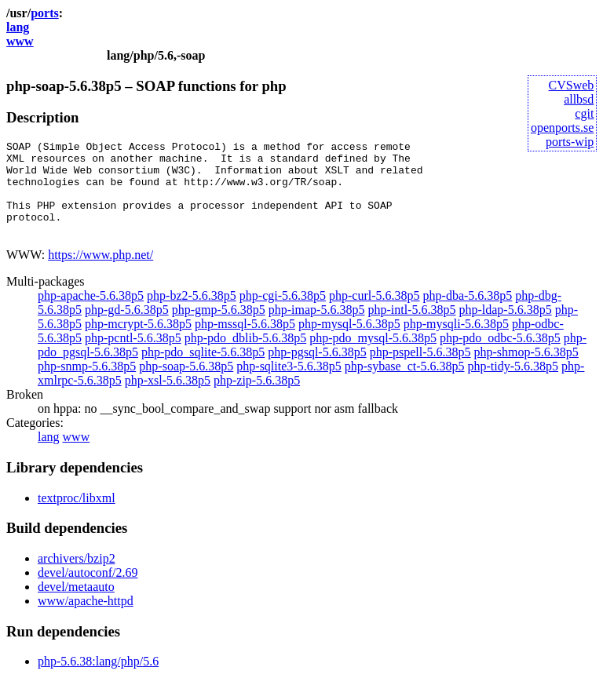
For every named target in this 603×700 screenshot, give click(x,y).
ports (45, 13)
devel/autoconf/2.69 (88, 591)
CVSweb (572, 85)
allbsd (579, 99)
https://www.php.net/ (100, 273)
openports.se (562, 128)
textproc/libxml (77, 517)
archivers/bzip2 (77, 577)
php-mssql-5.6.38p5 (245, 343)
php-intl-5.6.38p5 (411, 328)
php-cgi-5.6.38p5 (283, 314)
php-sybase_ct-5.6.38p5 (405, 385)
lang (18, 27)
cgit (584, 113)
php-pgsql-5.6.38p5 (317, 371)
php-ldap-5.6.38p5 (505, 328)
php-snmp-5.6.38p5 (87, 385)
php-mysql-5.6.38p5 (349, 343)
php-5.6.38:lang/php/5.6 (98, 680)
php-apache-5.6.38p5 (91, 314)
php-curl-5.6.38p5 (375, 314)
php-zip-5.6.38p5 (257, 399)
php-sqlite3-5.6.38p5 (289, 385)
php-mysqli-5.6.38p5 (456, 343)
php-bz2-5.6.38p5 (192, 314)
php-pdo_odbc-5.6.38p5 (500, 357)
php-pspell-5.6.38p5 (420, 371)
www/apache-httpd (86, 620)
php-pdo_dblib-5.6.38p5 (246, 357)
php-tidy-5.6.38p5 (513, 385)
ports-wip (570, 142)
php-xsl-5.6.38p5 (168, 399)
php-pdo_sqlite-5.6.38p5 (203, 371)
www (20, 41)
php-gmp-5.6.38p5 (219, 328)
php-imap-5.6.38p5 (317, 328)
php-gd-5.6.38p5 (127, 328)
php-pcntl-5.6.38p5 (133, 357)
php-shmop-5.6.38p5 (526, 371)
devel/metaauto (76, 605)
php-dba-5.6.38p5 (468, 314)
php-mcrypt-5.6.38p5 (138, 343)
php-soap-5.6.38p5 (186, 385)
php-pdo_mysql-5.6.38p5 (373, 357)
